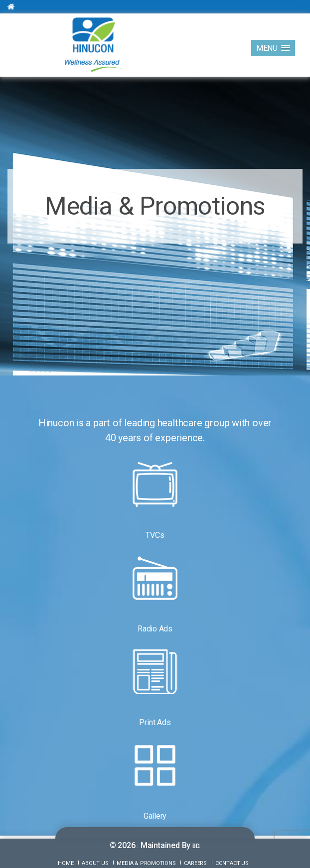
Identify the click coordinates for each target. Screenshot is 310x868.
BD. (196, 846)
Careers (195, 863)
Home (66, 863)
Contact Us (232, 863)
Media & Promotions (146, 863)
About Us (95, 863)
